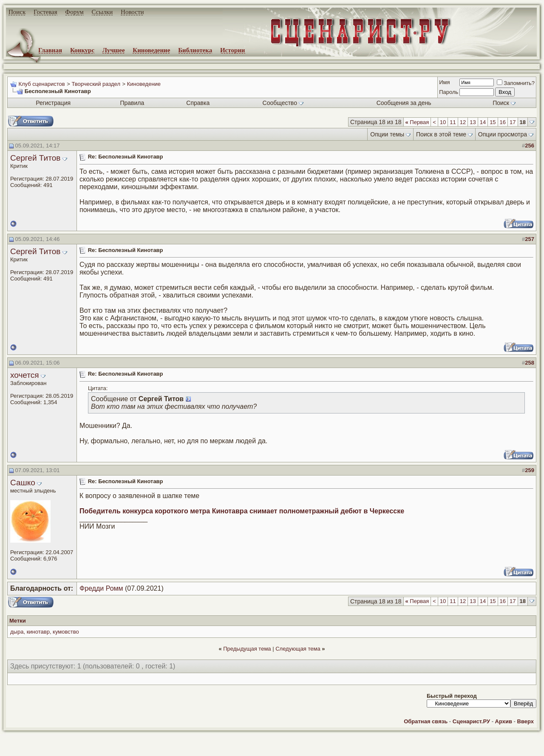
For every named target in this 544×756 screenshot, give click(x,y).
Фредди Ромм (101, 588)
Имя (444, 82)
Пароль (449, 92)
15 (493, 122)
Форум (74, 12)
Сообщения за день (404, 103)
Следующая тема (298, 649)
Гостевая (45, 12)
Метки (18, 621)
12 (463, 122)
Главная (50, 50)
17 (513, 122)
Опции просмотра (503, 134)
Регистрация (53, 103)
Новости (132, 12)
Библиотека (195, 50)
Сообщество (283, 103)
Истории (233, 50)
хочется (25, 375)
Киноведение (151, 50)
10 (443, 122)
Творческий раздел (96, 84)
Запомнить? (516, 83)
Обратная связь (426, 721)
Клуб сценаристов (41, 84)
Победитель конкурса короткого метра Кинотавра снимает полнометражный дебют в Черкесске (242, 511)
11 (453, 122)
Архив (504, 721)
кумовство (66, 632)
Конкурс (82, 50)
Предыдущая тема (247, 649)
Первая (417, 122)
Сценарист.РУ (471, 721)
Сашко (23, 483)
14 (483, 122)
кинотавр (38, 632)
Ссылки (102, 12)
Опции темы (387, 134)
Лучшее (114, 50)
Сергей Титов (35, 158)
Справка (198, 103)
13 (473, 122)
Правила (132, 103)
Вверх (526, 721)
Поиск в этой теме (441, 134)
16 (503, 122)
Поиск (17, 12)
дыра (17, 632)
